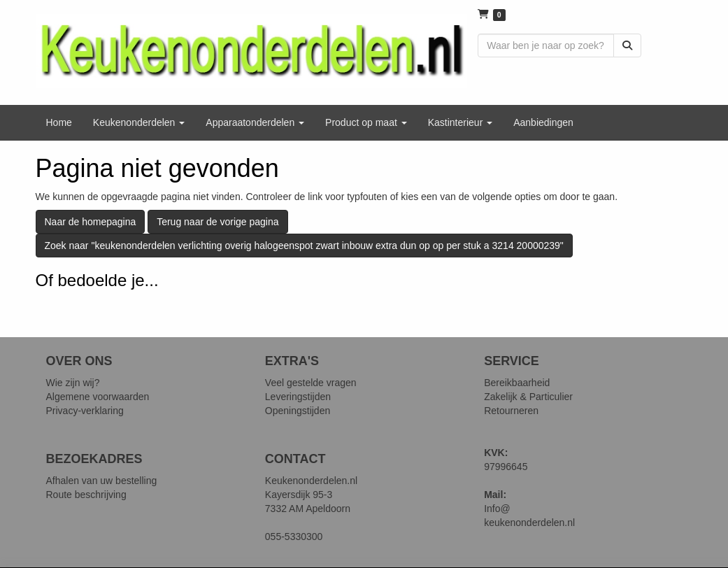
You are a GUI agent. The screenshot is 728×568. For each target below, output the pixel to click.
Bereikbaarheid (517, 383)
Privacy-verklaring (85, 411)
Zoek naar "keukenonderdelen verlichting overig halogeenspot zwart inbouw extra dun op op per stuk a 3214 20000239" (304, 246)
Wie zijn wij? (73, 383)
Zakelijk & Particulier (528, 397)
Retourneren (511, 411)
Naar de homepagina (91, 222)
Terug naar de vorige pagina (217, 222)
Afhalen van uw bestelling (102, 481)
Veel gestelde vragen (311, 383)
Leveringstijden (298, 397)
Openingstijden (298, 411)
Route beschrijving (86, 495)
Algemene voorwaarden (98, 397)
